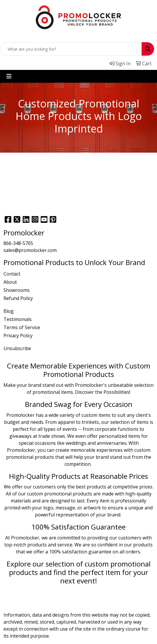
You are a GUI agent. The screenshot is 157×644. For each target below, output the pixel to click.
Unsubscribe (17, 348)
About (10, 282)
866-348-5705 (18, 243)
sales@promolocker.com (30, 250)
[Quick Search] (71, 49)
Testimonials (18, 319)
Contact (12, 274)
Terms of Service (22, 327)
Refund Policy (18, 298)
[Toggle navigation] (9, 76)
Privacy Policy (18, 336)
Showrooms (17, 290)
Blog (9, 311)
